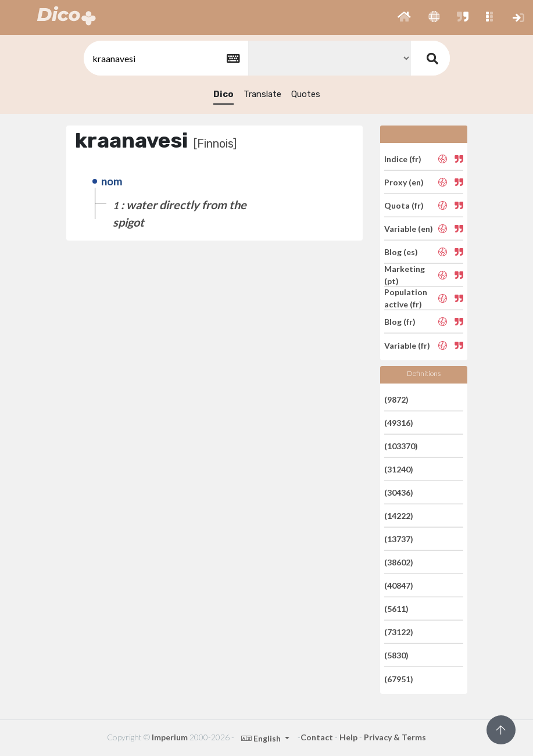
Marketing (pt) (405, 275)
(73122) (399, 632)
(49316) (399, 423)
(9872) (396, 399)
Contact (317, 737)
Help (348, 737)
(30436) (399, 492)
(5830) (396, 655)
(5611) (396, 609)
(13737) (399, 539)
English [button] (262, 738)
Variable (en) (409, 229)
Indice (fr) (403, 158)
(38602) (399, 562)
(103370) (401, 446)
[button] (404, 17)
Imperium (170, 737)
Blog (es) (401, 252)
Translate (262, 94)
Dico (223, 94)
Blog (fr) (400, 322)
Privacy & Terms (395, 737)
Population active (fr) (406, 298)
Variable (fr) (407, 345)
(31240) (399, 469)
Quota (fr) (404, 205)
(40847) (399, 585)
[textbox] (165, 58)
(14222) (399, 516)
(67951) (399, 678)
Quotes (306, 94)
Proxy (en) (404, 182)
